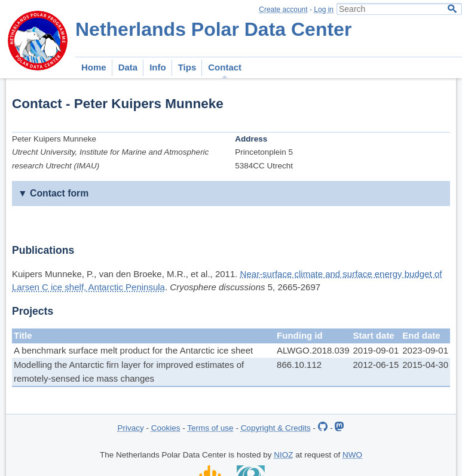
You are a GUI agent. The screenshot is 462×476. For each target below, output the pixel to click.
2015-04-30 (425, 365)
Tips (187, 67)
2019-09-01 (376, 350)
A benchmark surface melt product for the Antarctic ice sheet (133, 350)
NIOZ (283, 455)
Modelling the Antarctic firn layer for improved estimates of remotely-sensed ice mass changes (129, 371)
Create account (283, 10)
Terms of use (210, 428)
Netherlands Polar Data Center (213, 29)
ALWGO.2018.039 (313, 350)
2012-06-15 (376, 365)
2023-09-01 (425, 350)
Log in (324, 10)
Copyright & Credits (276, 428)
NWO (352, 455)
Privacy (131, 428)
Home (94, 67)
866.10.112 (299, 365)
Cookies (166, 428)
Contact (225, 67)
